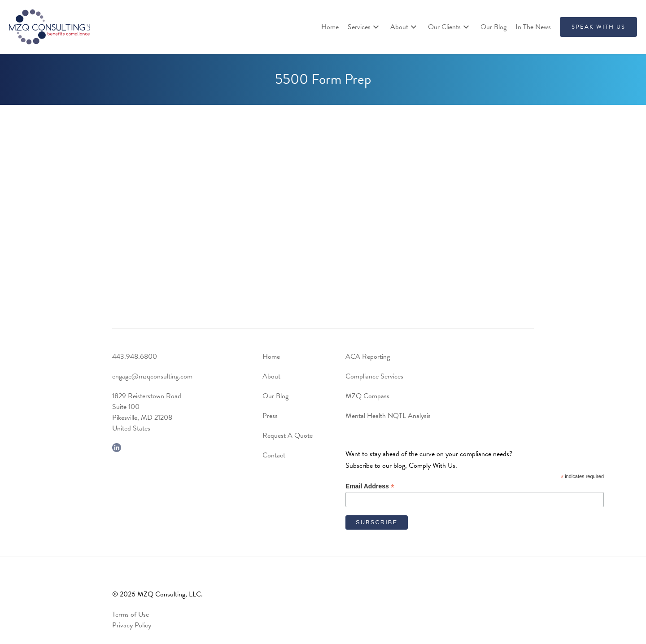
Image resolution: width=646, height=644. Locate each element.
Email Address (370, 486)
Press (270, 416)
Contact (274, 455)
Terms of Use (131, 614)
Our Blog (493, 27)
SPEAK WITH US (598, 27)
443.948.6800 (135, 357)
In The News (533, 27)
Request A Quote (288, 435)
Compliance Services (374, 376)
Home (330, 27)
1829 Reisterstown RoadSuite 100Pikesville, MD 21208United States (147, 412)
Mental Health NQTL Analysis (388, 416)
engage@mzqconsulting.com (152, 376)
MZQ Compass (367, 396)
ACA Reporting (368, 357)
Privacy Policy (132, 625)
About (271, 376)
